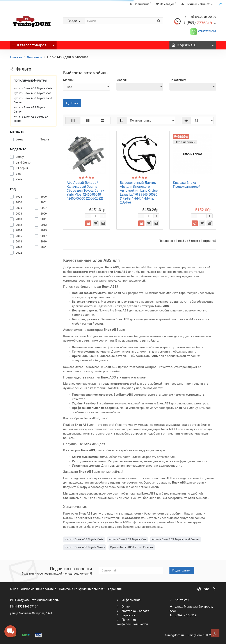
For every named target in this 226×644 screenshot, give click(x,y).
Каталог (33, 44)
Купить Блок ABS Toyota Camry (29, 110)
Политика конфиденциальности (82, 589)
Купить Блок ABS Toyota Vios (32, 93)
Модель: (122, 80)
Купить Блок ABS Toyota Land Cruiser (33, 100)
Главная (16, 57)
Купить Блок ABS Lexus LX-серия (31, 119)
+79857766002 (207, 31)
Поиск (72, 103)
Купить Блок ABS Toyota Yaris (33, 88)
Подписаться (182, 570)
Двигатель (34, 57)
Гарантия (115, 589)
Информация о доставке (38, 589)
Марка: (68, 80)
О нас (14, 589)
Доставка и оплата (133, 611)
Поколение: (178, 80)
